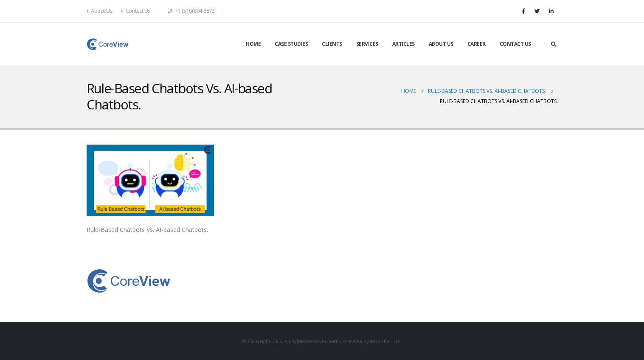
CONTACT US (515, 44)
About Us (100, 11)
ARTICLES (404, 44)
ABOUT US (441, 44)
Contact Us (136, 11)
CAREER (477, 44)
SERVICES (367, 44)
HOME (253, 44)
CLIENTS (332, 44)
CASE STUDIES (291, 44)
